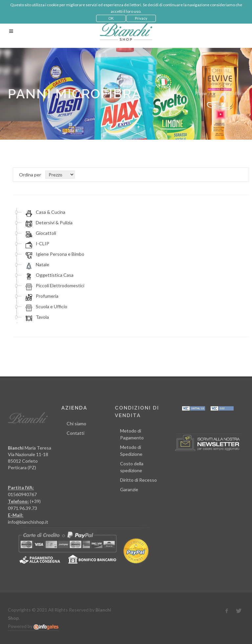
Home (201, 93)
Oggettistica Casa (49, 275)
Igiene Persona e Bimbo (54, 254)
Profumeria (41, 296)
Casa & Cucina (44, 212)
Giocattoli (40, 233)
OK (111, 18)
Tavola (36, 317)
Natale (36, 265)
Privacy (141, 18)
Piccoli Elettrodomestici (54, 286)
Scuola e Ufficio (45, 307)
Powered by (33, 626)
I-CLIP (36, 244)
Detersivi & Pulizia (48, 223)
